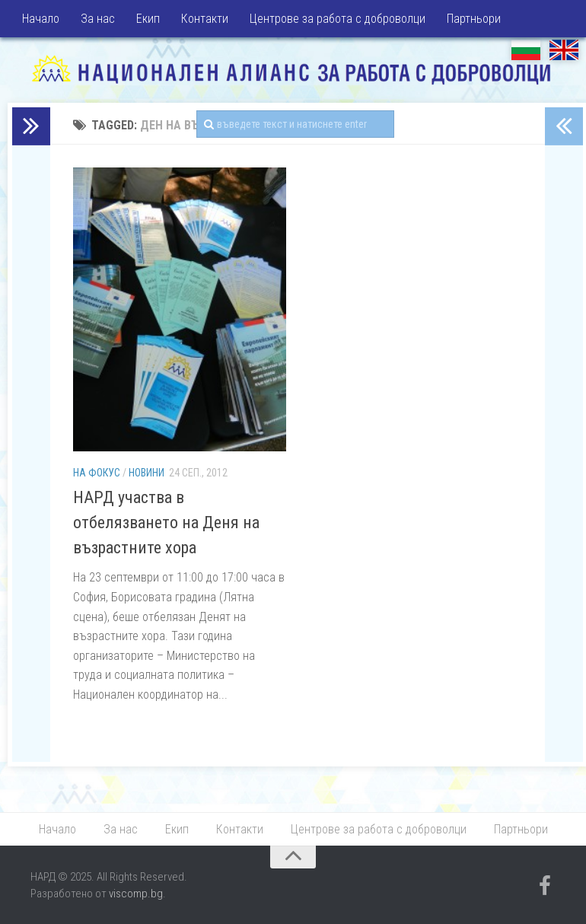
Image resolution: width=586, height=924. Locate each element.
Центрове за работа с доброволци (338, 19)
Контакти (205, 19)
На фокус (97, 473)
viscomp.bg (136, 894)
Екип (148, 19)
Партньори (474, 19)
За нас (98, 19)
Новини (146, 473)
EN (564, 50)
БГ (526, 50)
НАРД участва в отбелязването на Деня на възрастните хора (166, 523)
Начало (41, 19)
